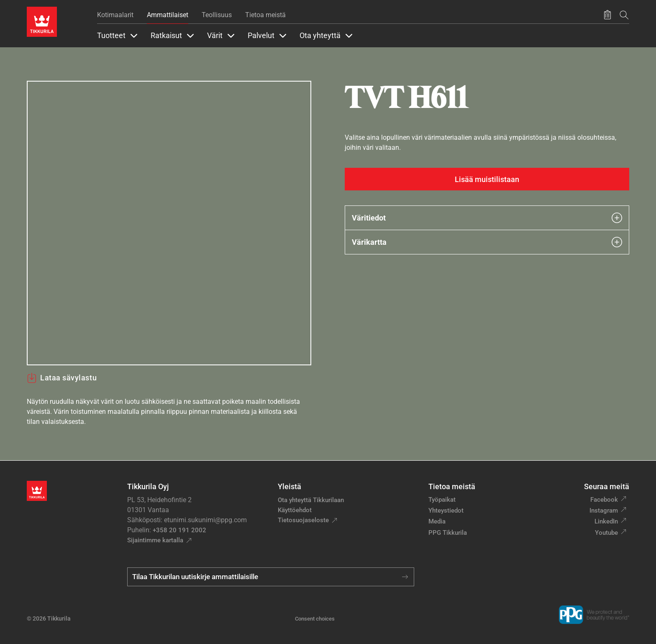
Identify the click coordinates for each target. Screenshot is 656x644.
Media (437, 521)
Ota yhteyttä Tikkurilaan (311, 500)
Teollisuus (217, 15)
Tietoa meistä (265, 15)
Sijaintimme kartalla (155, 540)
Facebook (604, 500)
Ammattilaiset (168, 15)
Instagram (604, 511)
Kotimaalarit (115, 15)
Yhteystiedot (446, 511)
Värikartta (487, 242)
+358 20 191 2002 (179, 530)
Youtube (606, 533)
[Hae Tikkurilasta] (624, 15)
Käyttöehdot (295, 510)
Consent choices (315, 619)
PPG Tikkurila (448, 533)
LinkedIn (606, 521)
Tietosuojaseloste (303, 520)
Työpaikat (442, 500)
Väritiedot (487, 218)
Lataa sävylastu (62, 378)
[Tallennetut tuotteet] (607, 15)
